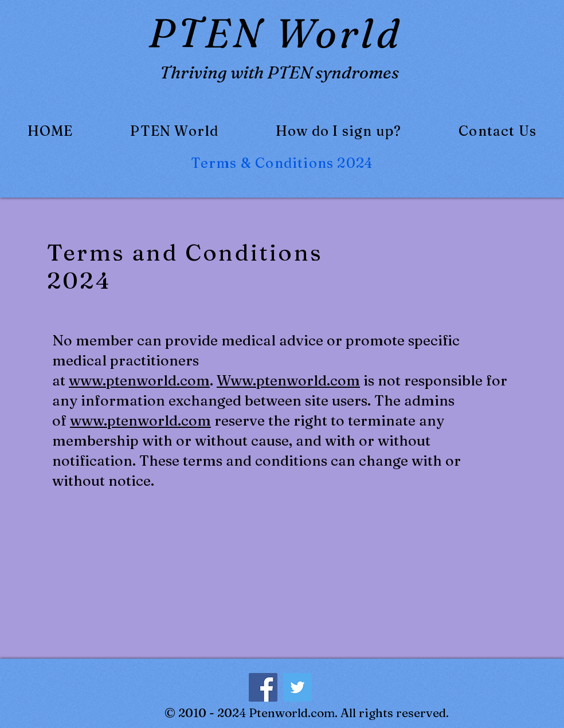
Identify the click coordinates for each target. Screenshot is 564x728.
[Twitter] (297, 687)
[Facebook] (263, 687)
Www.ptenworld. (273, 380)
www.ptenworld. (126, 420)
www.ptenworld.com (139, 380)
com (345, 380)
